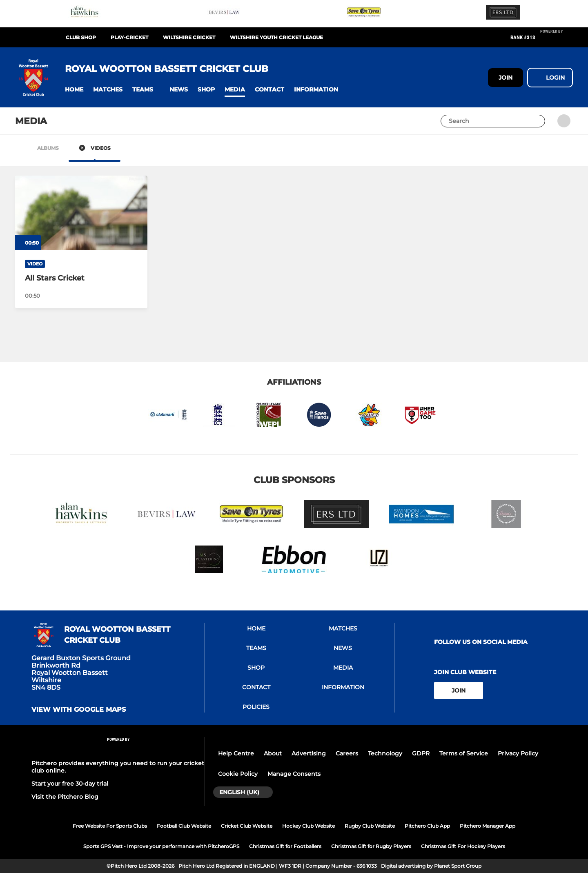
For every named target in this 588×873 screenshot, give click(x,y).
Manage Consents (294, 774)
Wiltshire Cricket (189, 37)
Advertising (309, 753)
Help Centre (236, 753)
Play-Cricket (129, 37)
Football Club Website (184, 826)
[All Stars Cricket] (81, 213)
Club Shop (81, 37)
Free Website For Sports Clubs (110, 826)
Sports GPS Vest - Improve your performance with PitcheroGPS (161, 846)
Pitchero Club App (427, 826)
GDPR (421, 753)
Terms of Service (464, 753)
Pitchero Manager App (488, 826)
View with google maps (79, 710)
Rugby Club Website (370, 826)
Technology (385, 753)
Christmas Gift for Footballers (285, 846)
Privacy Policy (518, 753)
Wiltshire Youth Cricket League (276, 37)
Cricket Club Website (247, 826)
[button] (74, 90)
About (273, 753)
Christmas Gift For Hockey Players (463, 846)
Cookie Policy (238, 774)
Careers (347, 753)
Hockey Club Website (308, 826)
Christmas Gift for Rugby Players (371, 846)
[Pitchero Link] (557, 41)
